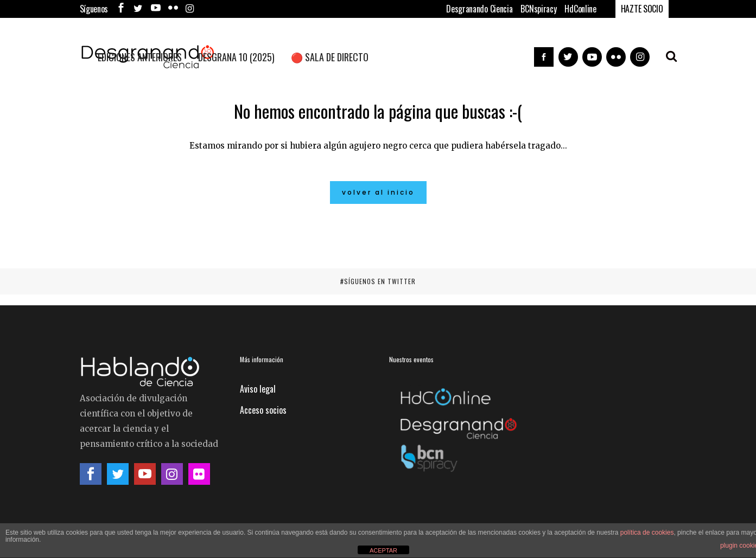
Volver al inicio (378, 192)
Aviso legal (258, 389)
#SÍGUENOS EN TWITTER (378, 281)
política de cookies (647, 533)
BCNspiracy (538, 9)
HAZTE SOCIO (642, 9)
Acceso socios (263, 410)
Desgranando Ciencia (479, 9)
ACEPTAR (383, 550)
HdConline (580, 9)
